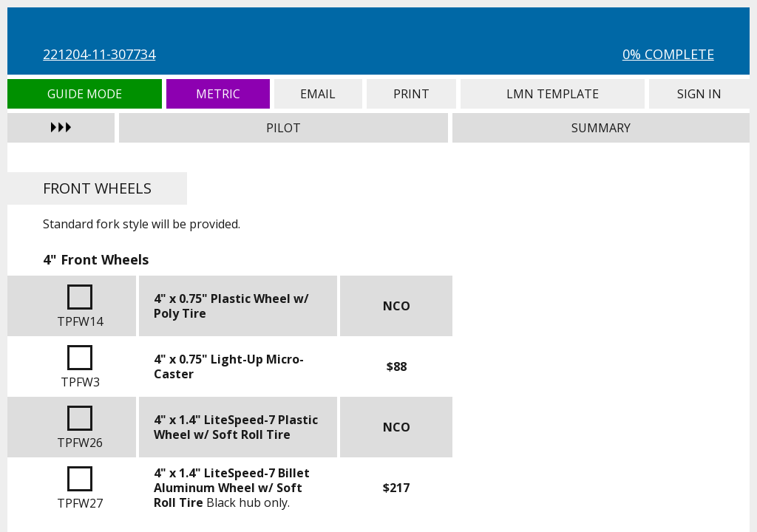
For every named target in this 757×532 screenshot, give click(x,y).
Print (411, 94)
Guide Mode (85, 94)
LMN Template (553, 94)
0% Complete (668, 54)
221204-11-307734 (99, 54)
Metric (218, 94)
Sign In (699, 94)
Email (318, 94)
